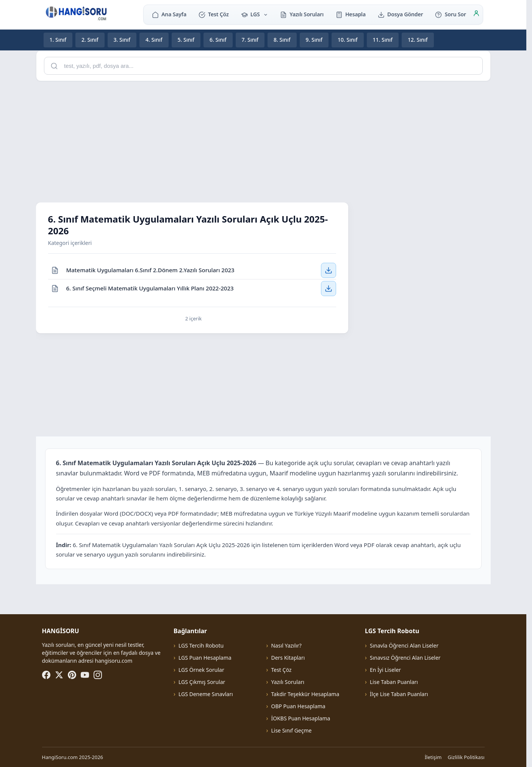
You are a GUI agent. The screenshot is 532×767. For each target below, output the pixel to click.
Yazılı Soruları (302, 14)
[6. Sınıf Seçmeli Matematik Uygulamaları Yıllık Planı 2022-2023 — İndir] (329, 289)
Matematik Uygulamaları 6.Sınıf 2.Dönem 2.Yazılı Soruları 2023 (150, 270)
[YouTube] (85, 675)
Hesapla (351, 14)
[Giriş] (476, 14)
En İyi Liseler (385, 670)
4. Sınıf (154, 40)
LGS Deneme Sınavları (206, 694)
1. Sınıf (58, 40)
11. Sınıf (383, 40)
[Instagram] (98, 675)
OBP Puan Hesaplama (298, 706)
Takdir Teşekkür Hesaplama (305, 694)
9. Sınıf (314, 40)
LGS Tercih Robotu (201, 645)
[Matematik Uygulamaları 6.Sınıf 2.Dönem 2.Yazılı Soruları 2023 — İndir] (329, 270)
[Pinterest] (72, 675)
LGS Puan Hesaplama (205, 658)
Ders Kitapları (288, 658)
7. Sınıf (250, 40)
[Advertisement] (263, 140)
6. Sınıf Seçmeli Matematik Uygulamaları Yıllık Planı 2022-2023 (150, 288)
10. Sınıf (348, 40)
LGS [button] (255, 14)
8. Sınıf (282, 40)
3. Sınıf (122, 40)
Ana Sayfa (169, 14)
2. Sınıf (90, 40)
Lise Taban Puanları (394, 682)
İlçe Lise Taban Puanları (399, 694)
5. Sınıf (186, 40)
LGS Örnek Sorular (201, 670)
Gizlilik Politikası (466, 757)
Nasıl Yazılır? (286, 645)
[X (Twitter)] (59, 675)
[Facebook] (46, 675)
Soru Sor (450, 14)
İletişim (433, 757)
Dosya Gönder (401, 14)
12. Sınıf (418, 40)
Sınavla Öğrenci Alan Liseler (404, 645)
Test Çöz (214, 14)
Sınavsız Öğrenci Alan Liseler (405, 658)
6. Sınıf (218, 40)
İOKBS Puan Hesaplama (300, 718)
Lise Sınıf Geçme (291, 730)
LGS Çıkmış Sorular (202, 682)
